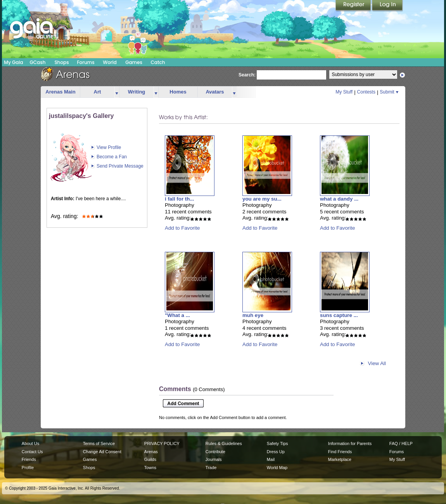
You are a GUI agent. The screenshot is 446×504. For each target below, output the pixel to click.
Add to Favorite (182, 228)
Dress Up (276, 452)
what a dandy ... (339, 199)
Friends (29, 459)
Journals (214, 459)
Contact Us (32, 452)
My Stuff (344, 92)
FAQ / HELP (401, 443)
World (110, 62)
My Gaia (13, 62)
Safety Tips (277, 443)
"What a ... (177, 315)
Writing (137, 92)
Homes (178, 92)
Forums (86, 62)
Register (354, 6)
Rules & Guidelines (224, 443)
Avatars (215, 92)
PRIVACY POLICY (162, 443)
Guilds (150, 459)
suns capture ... (339, 315)
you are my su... (262, 199)
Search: (247, 75)
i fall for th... (180, 199)
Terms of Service (99, 443)
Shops (61, 62)
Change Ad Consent (102, 452)
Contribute (215, 452)
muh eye (253, 315)
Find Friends (340, 452)
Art (98, 92)
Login (387, 6)
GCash (38, 62)
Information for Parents (350, 443)
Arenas (151, 452)
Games (134, 62)
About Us (30, 443)
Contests (366, 92)
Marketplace (340, 459)
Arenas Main (60, 92)
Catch (158, 62)
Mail (271, 459)
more (117, 92)
